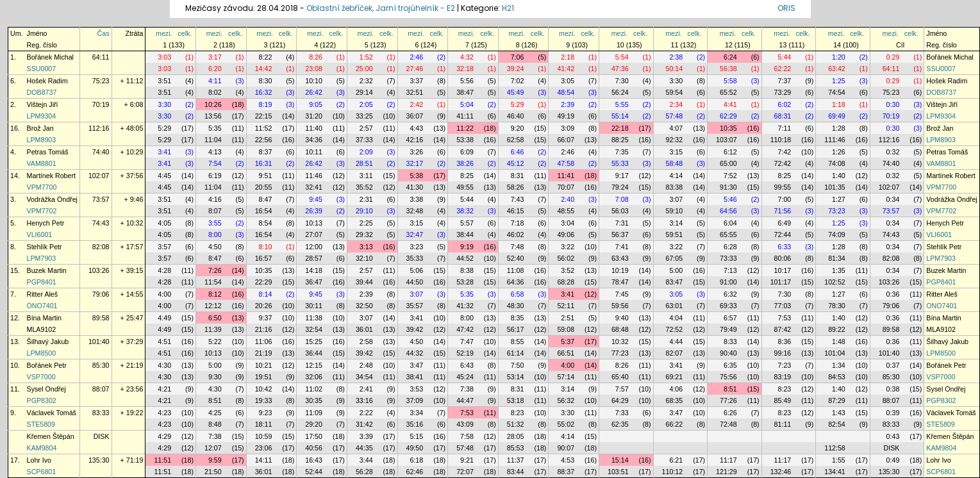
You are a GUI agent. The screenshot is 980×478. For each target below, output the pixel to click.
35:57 (415, 306)
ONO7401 (42, 306)
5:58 (730, 81)
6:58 (518, 294)
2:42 (416, 104)
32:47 (415, 235)
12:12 (213, 306)
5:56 (467, 81)
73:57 (101, 199)
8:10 (266, 247)
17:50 (314, 436)
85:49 (783, 400)
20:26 (264, 306)
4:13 (215, 152)
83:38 (674, 187)
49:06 (566, 235)
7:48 (518, 247)
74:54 (837, 92)
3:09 (568, 128)
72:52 (674, 329)
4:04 (676, 318)
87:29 (837, 400)
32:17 (415, 163)
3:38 (416, 199)
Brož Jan (40, 128)
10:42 (264, 389)
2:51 (568, 318)
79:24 (620, 187)
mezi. (164, 33)
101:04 (835, 353)
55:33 (620, 163)
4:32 (467, 57)
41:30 (415, 187)
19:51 (264, 377)
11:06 (264, 342)
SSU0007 (42, 69)
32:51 (415, 92)
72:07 (465, 472)
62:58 (516, 140)
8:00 (215, 235)
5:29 (518, 104)
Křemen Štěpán (51, 436)
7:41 (622, 247)
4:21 (164, 389)
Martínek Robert (51, 176)
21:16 (264, 329)
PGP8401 (42, 282)
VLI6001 (40, 235)
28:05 (516, 436)
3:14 (676, 223)
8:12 (215, 294)
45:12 (516, 163)
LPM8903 (42, 140)
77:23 (620, 353)
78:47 (620, 282)
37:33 (364, 140)
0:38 (893, 389)
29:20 (314, 424)
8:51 (730, 389)
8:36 (785, 342)
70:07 (566, 187)
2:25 (366, 223)
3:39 (366, 436)
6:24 (730, 57)
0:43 (893, 436)
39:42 (415, 329)
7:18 (518, 223)
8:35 (518, 318)
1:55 (839, 460)
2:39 (568, 104)
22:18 (620, 128)
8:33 (730, 342)
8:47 (266, 199)
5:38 (416, 176)
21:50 (213, 472)
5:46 (730, 199)
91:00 (728, 282)
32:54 (314, 329)
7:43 (518, 199)
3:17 (215, 57)
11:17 (728, 460)
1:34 (839, 365)
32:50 (364, 306)
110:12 (673, 472)
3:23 (416, 247)
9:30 (215, 377)
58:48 (674, 163)
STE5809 (41, 424)
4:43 (416, 128)
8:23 (785, 389)
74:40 (101, 152)
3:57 (164, 247)
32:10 (364, 258)
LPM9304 (42, 116)
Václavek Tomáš (52, 413)
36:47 (314, 282)
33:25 (364, 116)
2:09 (366, 152)
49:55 (465, 187)
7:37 (785, 81)
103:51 (618, 472)
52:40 (516, 258)
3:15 (676, 152)
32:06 (314, 377)
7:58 (467, 436)
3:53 (416, 389)
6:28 (730, 247)
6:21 (676, 460)
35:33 (415, 258)
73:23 (837, 211)
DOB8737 (42, 92)
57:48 (674, 116)
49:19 (566, 116)
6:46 (518, 152)
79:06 (101, 294)
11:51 (162, 460)
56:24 (620, 92)
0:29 (893, 57)
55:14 (620, 116)
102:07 (99, 176)
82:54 (837, 424)
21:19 (264, 353)
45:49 (516, 92)
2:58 (366, 342)
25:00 (364, 69)
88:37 (566, 472)
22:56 (264, 140)
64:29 (620, 400)
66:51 (566, 353)
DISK (102, 436)
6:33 (785, 247)
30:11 (314, 306)
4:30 (164, 365)
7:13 (730, 270)
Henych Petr (46, 223)
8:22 (266, 57)
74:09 (837, 235)
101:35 (835, 187)
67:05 (674, 258)
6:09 (467, 152)
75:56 (728, 377)
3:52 (568, 270)
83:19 (783, 377)
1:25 (839, 81)
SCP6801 (42, 472)
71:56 (783, 211)
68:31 (783, 116)
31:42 (364, 424)
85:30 (101, 365)
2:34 (676, 104)
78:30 (837, 306)
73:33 (728, 258)
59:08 (566, 329)
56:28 (364, 472)
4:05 (164, 223)
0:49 (893, 460)
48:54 (566, 92)
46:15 (516, 211)
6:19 (215, 176)
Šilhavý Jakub (48, 342)
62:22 (783, 69)
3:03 (164, 57)
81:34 (837, 258)
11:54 (213, 282)
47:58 (566, 163)
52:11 (566, 306)
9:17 (622, 176)
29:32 (364, 235)
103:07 (727, 140)
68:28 (566, 282)
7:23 (785, 365)
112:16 (99, 128)
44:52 (465, 258)
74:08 (837, 163)
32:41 (314, 187)
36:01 (364, 329)
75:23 (101, 81)
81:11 (783, 424)
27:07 (314, 235)
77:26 (728, 400)
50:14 (674, 69)
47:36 (620, 69)
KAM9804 (42, 448)
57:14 (566, 377)
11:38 (314, 318)
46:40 (516, 116)
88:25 (620, 140)
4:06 (676, 389)
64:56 (728, 211)
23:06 (264, 448)
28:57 (314, 258)
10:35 (728, 128)
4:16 (215, 199)
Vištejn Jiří (43, 104)
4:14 (676, 176)
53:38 (465, 140)
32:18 (465, 69)
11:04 (213, 140)
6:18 (416, 460)
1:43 (839, 413)
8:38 (467, 270)
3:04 (568, 223)
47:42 (465, 329)
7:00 (785, 199)
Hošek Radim (47, 81)
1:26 (839, 152)
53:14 (516, 377)
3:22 (568, 247)
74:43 (101, 223)
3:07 (676, 199)
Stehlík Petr (45, 247)
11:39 (213, 329)
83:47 (674, 282)
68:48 (620, 329)
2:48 (366, 365)
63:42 (837, 69)
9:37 (266, 318)
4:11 (215, 81)
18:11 (264, 424)
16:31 (264, 163)
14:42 (264, 69)
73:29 (783, 92)
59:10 (674, 211)
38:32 (465, 211)
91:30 (728, 187)
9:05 (316, 104)
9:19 (467, 247)
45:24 (465, 377)
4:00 (164, 294)
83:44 (516, 472)
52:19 (465, 353)
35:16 (415, 424)
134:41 (835, 472)
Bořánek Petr (47, 365)
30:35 (314, 400)
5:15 (416, 436)
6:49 (785, 223)
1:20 (839, 57)
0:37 (893, 365)
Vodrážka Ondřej (52, 199)
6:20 (215, 69)
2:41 (366, 389)
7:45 (622, 294)
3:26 (416, 152)
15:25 (314, 342)
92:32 (674, 140)
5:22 (215, 342)
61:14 (516, 353)
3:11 (366, 176)
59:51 (674, 235)
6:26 (730, 413)
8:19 (266, 104)
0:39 (893, 413)
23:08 (314, 69)
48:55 (566, 211)
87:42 (783, 329)
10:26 (213, 104)
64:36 (516, 282)
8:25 (467, 176)
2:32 (366, 81)
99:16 (783, 353)
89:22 (837, 329)
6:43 (467, 365)
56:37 (620, 235)
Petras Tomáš (48, 152)
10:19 (620, 270)
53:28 (465, 282)
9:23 (266, 413)
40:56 (314, 448)
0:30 (893, 104)
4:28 (164, 270)
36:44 (314, 353)
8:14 (266, 294)
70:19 (101, 104)
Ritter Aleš (43, 294)
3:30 (676, 81)
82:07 (674, 353)
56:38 (728, 69)
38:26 (465, 163)
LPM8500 (42, 353)
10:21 (264, 365)
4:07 (676, 128)
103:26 (99, 270)
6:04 (730, 223)
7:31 (622, 223)
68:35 (674, 400)
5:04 (467, 104)
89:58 (101, 318)
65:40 (620, 377)
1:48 (839, 342)
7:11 (785, 128)
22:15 (264, 116)
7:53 (785, 318)
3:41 (164, 152)
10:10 (314, 81)
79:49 (728, 329)
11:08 (516, 270)
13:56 (213, 116)
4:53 (568, 460)
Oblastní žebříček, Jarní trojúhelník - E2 (381, 8)
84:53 (837, 377)
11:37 (516, 460)
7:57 (622, 389)
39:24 (516, 69)
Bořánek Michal (50, 57)
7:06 (518, 57)
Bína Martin (45, 318)
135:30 (99, 460)
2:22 (366, 413)
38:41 (415, 377)
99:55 (783, 187)
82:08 (101, 247)
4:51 (164, 342)
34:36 (314, 140)
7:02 (518, 81)
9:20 (518, 128)
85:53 (516, 448)
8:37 (266, 152)
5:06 (416, 270)
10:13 (314, 223)
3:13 (366, 247)
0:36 (893, 294)
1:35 (839, 270)
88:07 (101, 389)
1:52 (366, 57)
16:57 (264, 258)
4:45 (164, 176)
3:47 (416, 365)
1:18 (839, 104)
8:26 (316, 57)
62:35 (620, 424)
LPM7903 (42, 258)
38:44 (465, 235)
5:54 (622, 57)
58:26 (516, 187)
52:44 (314, 472)
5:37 (568, 342)
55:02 (566, 424)
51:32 (516, 424)
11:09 (314, 413)
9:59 (215, 460)
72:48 (728, 424)
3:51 (164, 81)
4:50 (215, 247)
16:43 (314, 460)
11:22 (465, 128)
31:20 (314, 116)
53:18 (516, 400)
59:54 (674, 92)
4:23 (164, 413)
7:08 (622, 199)
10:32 (620, 342)
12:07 (213, 448)
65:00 (728, 163)
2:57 (366, 128)
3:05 (568, 81)
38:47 (465, 92)
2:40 (568, 199)
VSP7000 (41, 377)
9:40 (622, 318)
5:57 (467, 223)
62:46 (415, 472)
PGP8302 (42, 400)
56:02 (566, 258)
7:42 (785, 152)
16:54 (264, 211)
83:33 (101, 413)
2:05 (366, 104)
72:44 (783, 235)
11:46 (314, 176)
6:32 (730, 294)
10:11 (314, 152)
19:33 (264, 400)
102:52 (835, 282)
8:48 (215, 424)
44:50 (415, 282)
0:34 (893, 199)
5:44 (785, 57)
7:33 (622, 413)
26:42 (314, 92)
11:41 (566, 176)
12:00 (314, 247)
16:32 (264, 92)
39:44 (364, 282)
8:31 (518, 176)
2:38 (676, 57)
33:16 (364, 400)
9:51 (266, 176)
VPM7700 (42, 187)
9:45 (316, 199)
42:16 (415, 140)
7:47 (467, 342)
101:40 (99, 342)
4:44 (676, 342)
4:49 (164, 318)
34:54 (364, 377)
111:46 (835, 140)
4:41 (730, 104)
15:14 (620, 460)
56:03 (620, 211)
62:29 (728, 116)
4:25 (215, 413)
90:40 (728, 353)
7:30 (622, 81)
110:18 (781, 140)
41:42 (566, 69)
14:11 (264, 460)
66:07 (566, 140)
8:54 (266, 223)
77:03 (783, 306)
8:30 (266, 81)
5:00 (676, 270)
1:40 (839, 176)
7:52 (730, 176)
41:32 (465, 306)
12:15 (314, 365)
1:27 (839, 199)
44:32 (415, 353)
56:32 (566, 400)
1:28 (839, 128)
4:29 (164, 436)
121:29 (727, 472)
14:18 (314, 270)
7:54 (215, 163)
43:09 (465, 424)
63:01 (674, 306)
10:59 (264, 436)
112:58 (835, 448)
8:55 (518, 342)
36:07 (415, 116)
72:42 (783, 163)
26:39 (314, 211)
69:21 (674, 377)
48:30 (516, 306)
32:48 (415, 211)
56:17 (516, 329)
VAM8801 (42, 163)
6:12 (730, 152)
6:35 (730, 365)
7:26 (215, 270)
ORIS (786, 8)
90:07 (566, 448)
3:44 (366, 460)
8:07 (215, 211)
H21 (508, 8)
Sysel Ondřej (46, 389)
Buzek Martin (47, 270)
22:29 (264, 282)
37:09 (415, 400)
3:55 (215, 223)
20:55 (264, 187)
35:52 (364, 187)
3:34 (416, 413)
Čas (104, 33)
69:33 (728, 306)
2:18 (568, 57)
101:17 (781, 282)
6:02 (785, 104)
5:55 (622, 104)
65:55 (728, 235)
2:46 (416, 57)
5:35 (215, 128)
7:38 (467, 389)
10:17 (783, 270)
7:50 (518, 365)
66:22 (674, 424)
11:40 (314, 128)
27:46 (415, 69)
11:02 (314, 389)
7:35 (622, 152)
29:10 (364, 211)
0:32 (893, 152)
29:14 (364, 92)
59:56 (620, 306)
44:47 (465, 400)
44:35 (364, 448)
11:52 (264, 128)
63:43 (620, 258)
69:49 (837, 116)
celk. (185, 33)
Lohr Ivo (39, 460)
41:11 (465, 116)
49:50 (415, 448)
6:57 (730, 318)
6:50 (215, 318)
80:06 (783, 258)
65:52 (728, 92)
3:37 (416, 81)
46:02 (516, 235)
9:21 (467, 460)
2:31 (366, 199)
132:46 (781, 472)
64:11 (101, 57)
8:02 (215, 92)
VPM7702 (42, 211)
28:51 (364, 163)
